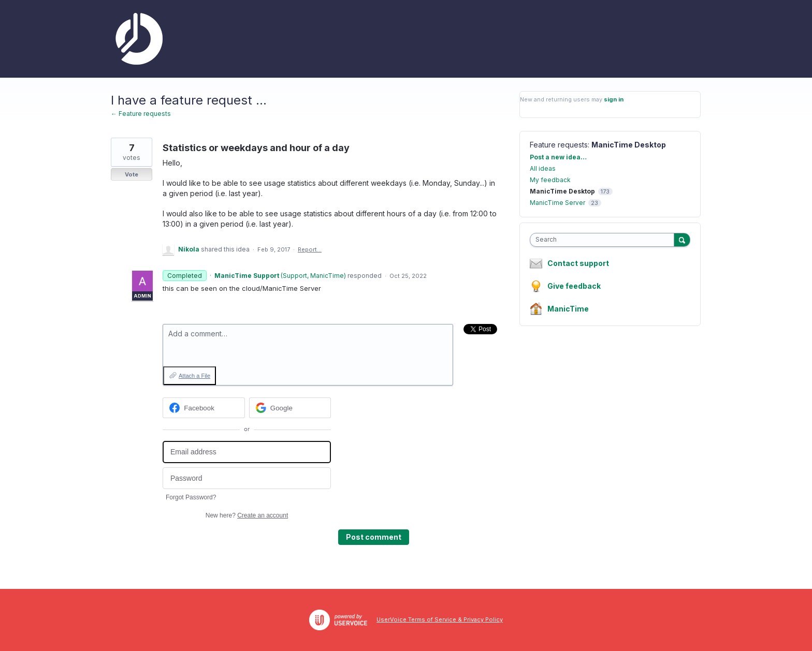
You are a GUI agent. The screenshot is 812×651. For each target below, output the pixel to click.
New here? (247, 515)
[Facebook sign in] (204, 408)
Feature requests (559, 145)
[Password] (247, 478)
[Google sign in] (290, 408)
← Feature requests (141, 114)
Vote (132, 174)
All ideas (543, 168)
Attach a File (194, 376)
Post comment (374, 537)
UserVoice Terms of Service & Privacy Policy (440, 619)
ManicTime (568, 309)
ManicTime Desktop (629, 145)
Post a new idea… (558, 157)
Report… (310, 249)
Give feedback (574, 286)
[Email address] (247, 452)
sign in (614, 99)
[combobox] (605, 240)
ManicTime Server (557, 203)
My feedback (550, 180)
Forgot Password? (191, 497)
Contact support (578, 263)
